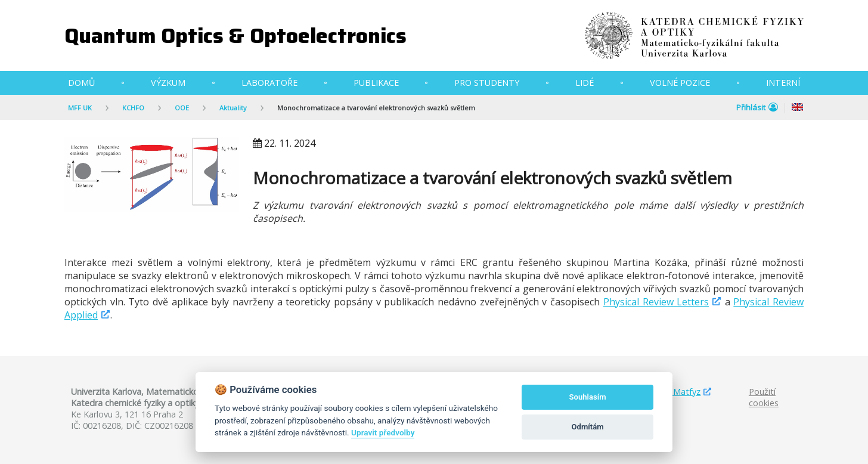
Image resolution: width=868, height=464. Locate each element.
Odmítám (588, 427)
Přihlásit (757, 107)
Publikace (376, 83)
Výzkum (168, 83)
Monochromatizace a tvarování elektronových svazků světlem (376, 108)
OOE (182, 108)
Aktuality (233, 108)
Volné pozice (680, 83)
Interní (783, 83)
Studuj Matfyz (673, 392)
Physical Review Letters (656, 302)
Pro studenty (487, 83)
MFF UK (80, 108)
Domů (81, 83)
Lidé (585, 83)
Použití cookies (764, 397)
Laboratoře (269, 83)
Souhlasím (588, 397)
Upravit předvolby (383, 432)
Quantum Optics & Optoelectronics (235, 35)
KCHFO (133, 108)
